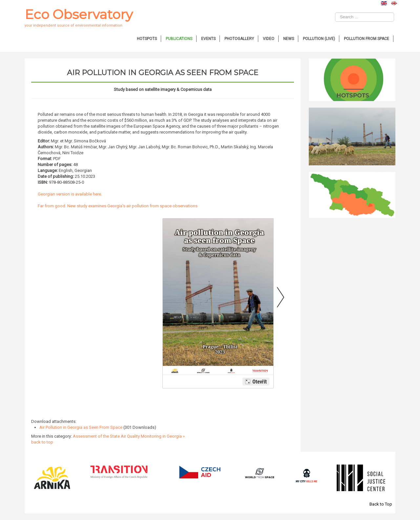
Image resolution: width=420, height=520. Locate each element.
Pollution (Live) (319, 39)
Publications (179, 39)
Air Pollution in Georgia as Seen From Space (81, 427)
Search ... (335, 13)
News (289, 39)
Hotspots (147, 39)
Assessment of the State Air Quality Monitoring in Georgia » (129, 436)
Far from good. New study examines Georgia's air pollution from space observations (118, 206)
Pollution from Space (367, 39)
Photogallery (239, 39)
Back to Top (381, 504)
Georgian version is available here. (70, 194)
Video (269, 39)
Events (208, 39)
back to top (42, 442)
